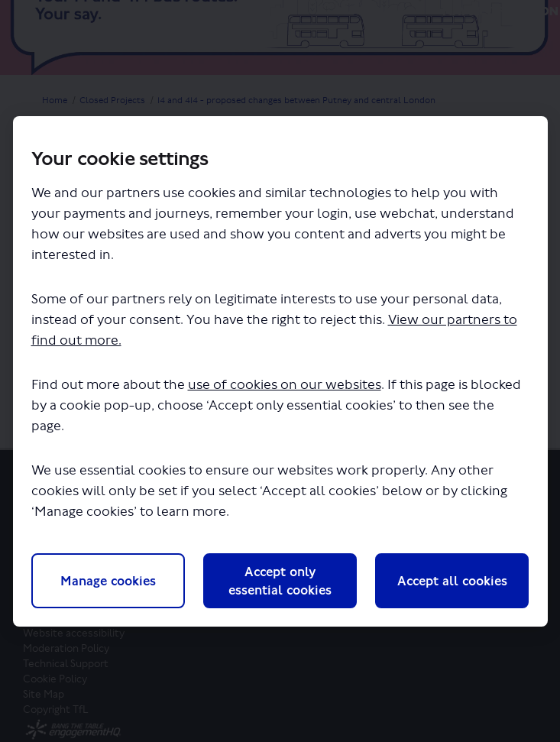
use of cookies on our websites (285, 385)
